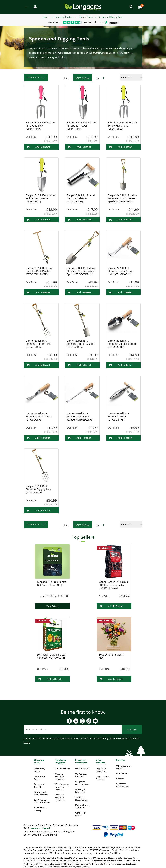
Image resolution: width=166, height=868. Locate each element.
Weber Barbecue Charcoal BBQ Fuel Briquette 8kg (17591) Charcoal (114, 585)
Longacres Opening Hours (82, 783)
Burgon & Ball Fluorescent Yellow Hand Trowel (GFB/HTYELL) (41, 198)
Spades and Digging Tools (111, 17)
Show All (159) (83, 78)
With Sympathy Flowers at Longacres (62, 787)
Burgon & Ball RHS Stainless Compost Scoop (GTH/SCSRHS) (122, 344)
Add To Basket (38, 147)
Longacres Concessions (122, 785)
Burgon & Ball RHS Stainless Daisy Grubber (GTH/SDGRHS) (40, 416)
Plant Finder (122, 774)
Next (97, 78)
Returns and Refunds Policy (41, 793)
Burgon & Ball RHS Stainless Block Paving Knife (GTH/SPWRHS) (121, 271)
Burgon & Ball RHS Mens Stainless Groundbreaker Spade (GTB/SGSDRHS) (81, 271)
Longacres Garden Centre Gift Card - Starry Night (52, 583)
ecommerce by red (40, 828)
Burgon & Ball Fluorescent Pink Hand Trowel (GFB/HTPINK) (82, 126)
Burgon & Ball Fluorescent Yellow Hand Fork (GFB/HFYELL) (123, 126)
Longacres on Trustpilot (102, 778)
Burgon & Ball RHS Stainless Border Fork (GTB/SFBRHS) (38, 344)
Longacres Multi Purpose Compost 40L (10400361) (51, 656)
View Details (52, 606)
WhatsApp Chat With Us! (124, 767)
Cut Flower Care (62, 769)
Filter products (36, 78)
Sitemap (120, 779)
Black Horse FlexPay (40, 809)
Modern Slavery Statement (83, 806)
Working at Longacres (80, 791)
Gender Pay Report (81, 814)
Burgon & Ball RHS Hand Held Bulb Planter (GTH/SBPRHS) (81, 198)
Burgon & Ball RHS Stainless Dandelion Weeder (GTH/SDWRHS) (80, 416)
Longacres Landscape (101, 770)
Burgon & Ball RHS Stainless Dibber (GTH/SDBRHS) (118, 416)
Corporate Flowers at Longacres (60, 797)
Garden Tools (86, 17)
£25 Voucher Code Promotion (42, 801)
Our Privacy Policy (40, 770)
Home (46, 17)
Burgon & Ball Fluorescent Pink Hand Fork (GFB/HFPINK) (41, 126)
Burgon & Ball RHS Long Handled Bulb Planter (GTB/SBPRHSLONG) (39, 271)
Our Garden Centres (81, 775)
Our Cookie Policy (39, 778)
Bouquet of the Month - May (112, 656)
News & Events (82, 769)
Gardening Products (64, 17)
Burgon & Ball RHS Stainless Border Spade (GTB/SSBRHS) (80, 344)
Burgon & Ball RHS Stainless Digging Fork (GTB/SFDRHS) (38, 489)
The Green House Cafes (81, 798)
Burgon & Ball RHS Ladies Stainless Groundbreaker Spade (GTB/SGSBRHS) (122, 198)
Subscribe (132, 730)
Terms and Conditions (39, 786)
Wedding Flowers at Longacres (60, 777)
